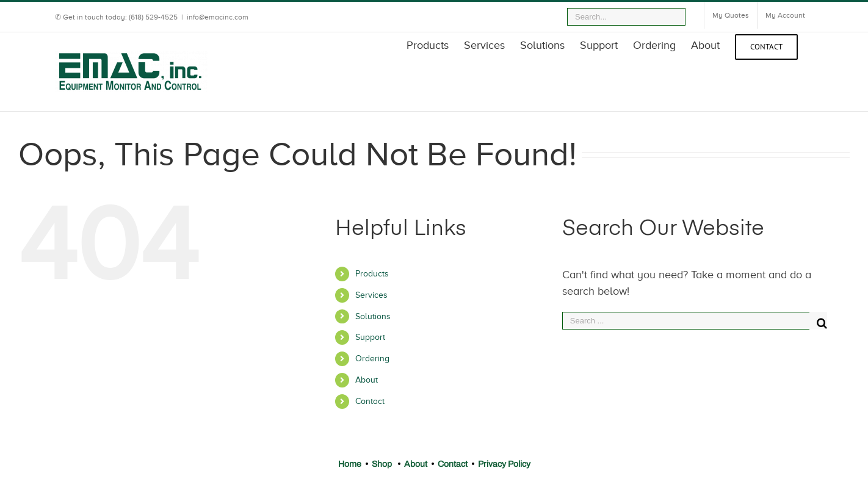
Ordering (372, 359)
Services (371, 295)
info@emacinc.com (218, 17)
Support (370, 337)
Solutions (373, 316)
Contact (370, 401)
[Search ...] (686, 321)
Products (372, 274)
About (367, 380)
